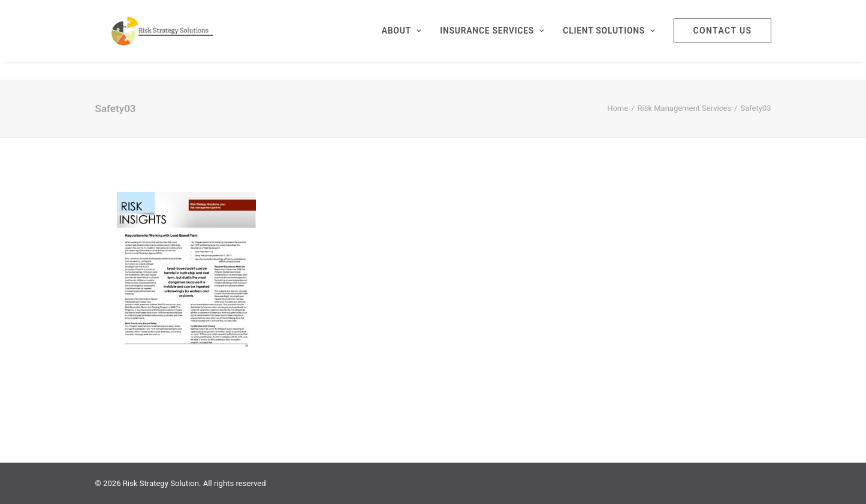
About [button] (402, 40)
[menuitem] (406, 40)
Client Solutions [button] (609, 40)
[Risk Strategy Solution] (178, 40)
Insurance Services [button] (492, 40)
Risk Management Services (685, 108)
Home (618, 108)
